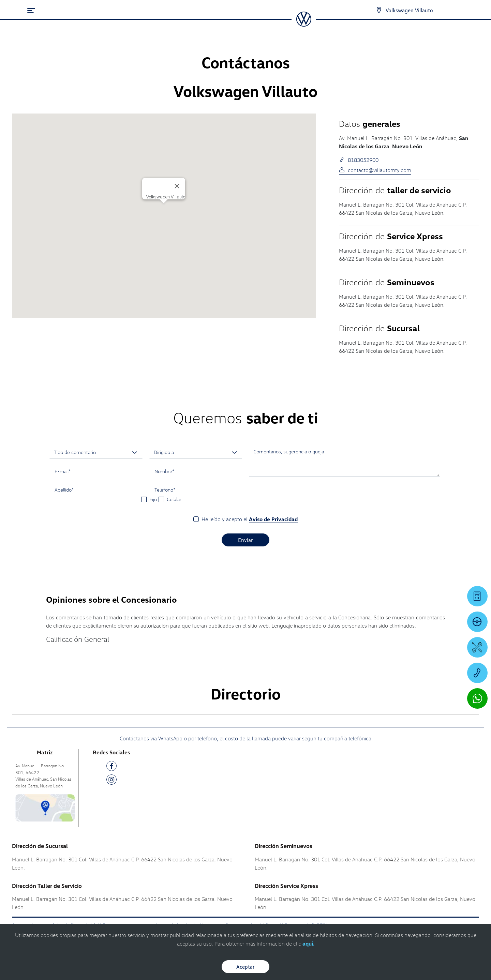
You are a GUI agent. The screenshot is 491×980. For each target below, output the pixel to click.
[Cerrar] (177, 186)
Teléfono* (165, 489)
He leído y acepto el (250, 519)
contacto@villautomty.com (375, 170)
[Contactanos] (379, 10)
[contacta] (45, 807)
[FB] (111, 767)
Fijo (153, 499)
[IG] (111, 781)
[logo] (304, 24)
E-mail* (63, 471)
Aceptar (245, 967)
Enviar (245, 540)
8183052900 (359, 160)
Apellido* (64, 489)
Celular (174, 499)
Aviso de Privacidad (273, 519)
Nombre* (164, 471)
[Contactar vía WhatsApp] (477, 698)
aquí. (308, 944)
